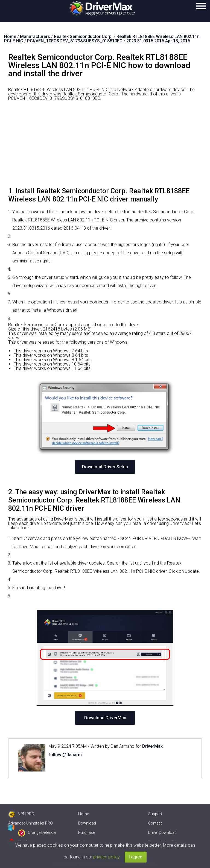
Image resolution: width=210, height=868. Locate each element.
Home (84, 814)
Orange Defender (37, 832)
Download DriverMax (105, 718)
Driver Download (162, 832)
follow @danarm (65, 755)
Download (87, 823)
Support (155, 814)
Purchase (87, 832)
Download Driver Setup (105, 467)
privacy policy (106, 857)
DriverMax (152, 746)
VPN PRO (21, 814)
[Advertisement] (105, 146)
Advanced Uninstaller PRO (30, 823)
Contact (155, 823)
